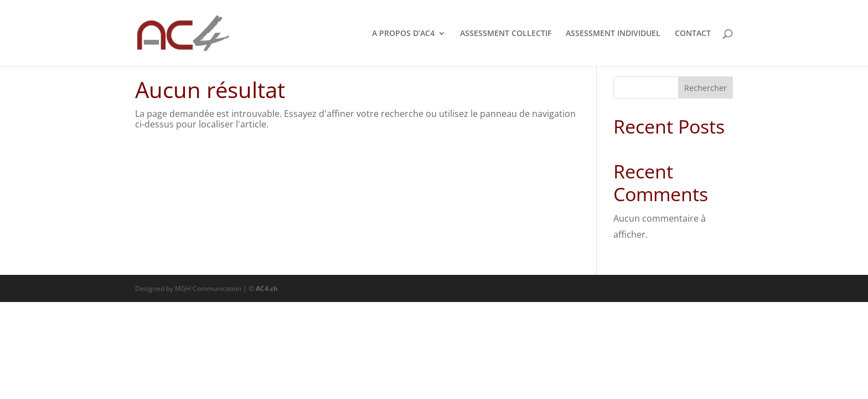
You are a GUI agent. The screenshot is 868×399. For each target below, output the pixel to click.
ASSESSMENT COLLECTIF (506, 34)
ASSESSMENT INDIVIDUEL (613, 34)
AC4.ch (267, 288)
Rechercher (706, 88)
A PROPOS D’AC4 (403, 34)
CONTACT (693, 34)
